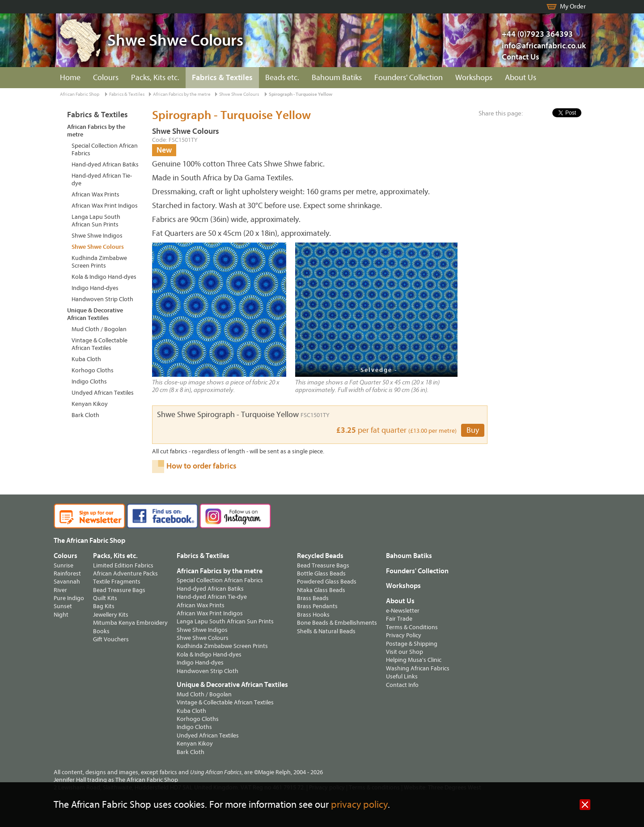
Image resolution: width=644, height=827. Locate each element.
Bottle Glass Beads (321, 573)
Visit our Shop (405, 652)
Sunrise (64, 565)
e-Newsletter (403, 611)
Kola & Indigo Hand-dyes (104, 277)
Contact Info (402, 685)
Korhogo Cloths (93, 370)
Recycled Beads (320, 556)
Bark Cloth (85, 415)
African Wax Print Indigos (105, 206)
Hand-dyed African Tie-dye (102, 179)
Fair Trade (399, 619)
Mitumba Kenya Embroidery (130, 623)
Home (70, 78)
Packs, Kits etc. (155, 78)
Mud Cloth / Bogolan (99, 329)
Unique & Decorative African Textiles (95, 314)
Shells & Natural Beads (326, 631)
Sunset (63, 606)
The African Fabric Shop (89, 541)
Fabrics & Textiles (222, 78)
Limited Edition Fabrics (123, 565)
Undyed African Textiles (103, 393)
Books (101, 631)
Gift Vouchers (111, 639)
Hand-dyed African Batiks (105, 164)
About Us (521, 78)
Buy (473, 430)
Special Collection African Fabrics (105, 149)
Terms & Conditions (412, 627)
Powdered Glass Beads (327, 582)
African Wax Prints (95, 194)
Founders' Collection (409, 78)
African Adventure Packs (125, 573)
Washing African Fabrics (418, 668)
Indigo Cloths (89, 382)
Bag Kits (104, 606)
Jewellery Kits (111, 615)
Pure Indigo (69, 598)
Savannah (67, 582)
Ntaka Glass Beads (321, 590)
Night (61, 615)
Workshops (474, 78)
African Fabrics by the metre (182, 94)
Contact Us (521, 57)
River (60, 590)
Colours (106, 78)
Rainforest (67, 573)
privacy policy (359, 805)
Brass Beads (313, 598)
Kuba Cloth (86, 359)
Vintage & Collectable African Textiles (100, 344)
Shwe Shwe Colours (239, 94)
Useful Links (402, 676)
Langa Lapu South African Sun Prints (96, 221)
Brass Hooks (313, 615)
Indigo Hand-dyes (95, 288)
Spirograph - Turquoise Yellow (301, 94)
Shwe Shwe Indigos (97, 236)
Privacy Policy (404, 635)
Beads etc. (282, 78)
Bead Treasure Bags (119, 590)
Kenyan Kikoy (90, 404)
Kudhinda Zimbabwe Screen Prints (99, 262)
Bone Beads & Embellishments (337, 623)
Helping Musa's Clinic (414, 660)
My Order (573, 6)
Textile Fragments (117, 582)
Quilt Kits (105, 598)
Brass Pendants (317, 606)
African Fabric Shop (80, 94)
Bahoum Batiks (337, 78)
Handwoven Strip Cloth (102, 299)
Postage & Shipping (412, 644)
